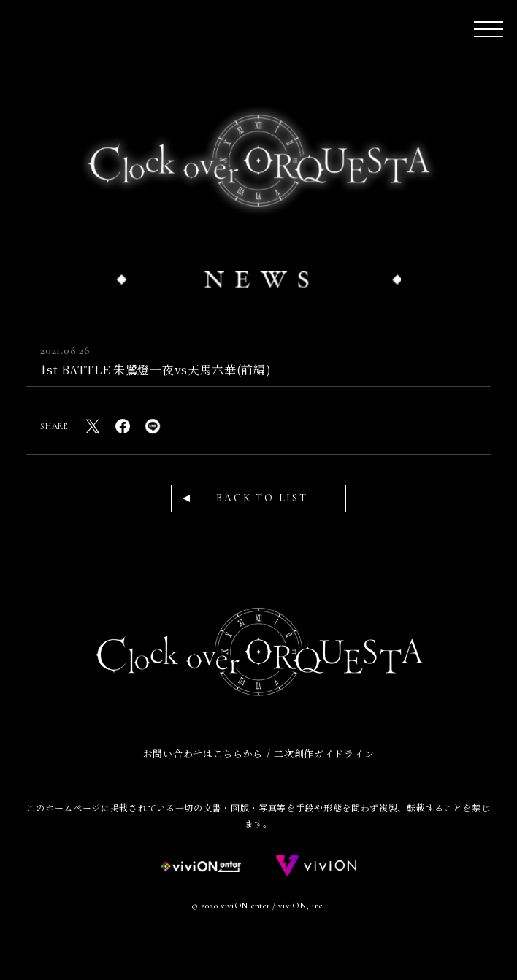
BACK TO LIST (262, 498)
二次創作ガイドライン (324, 753)
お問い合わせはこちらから (203, 753)
